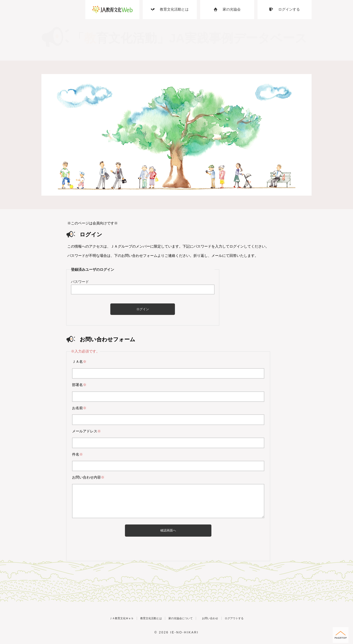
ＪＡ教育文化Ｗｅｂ (101, 618)
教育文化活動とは (141, 618)
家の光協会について (182, 618)
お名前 (79, 408)
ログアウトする (256, 618)
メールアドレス (86, 431)
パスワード (80, 282)
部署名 (79, 385)
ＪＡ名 (79, 362)
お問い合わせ (222, 618)
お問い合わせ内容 (88, 477)
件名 (77, 454)
